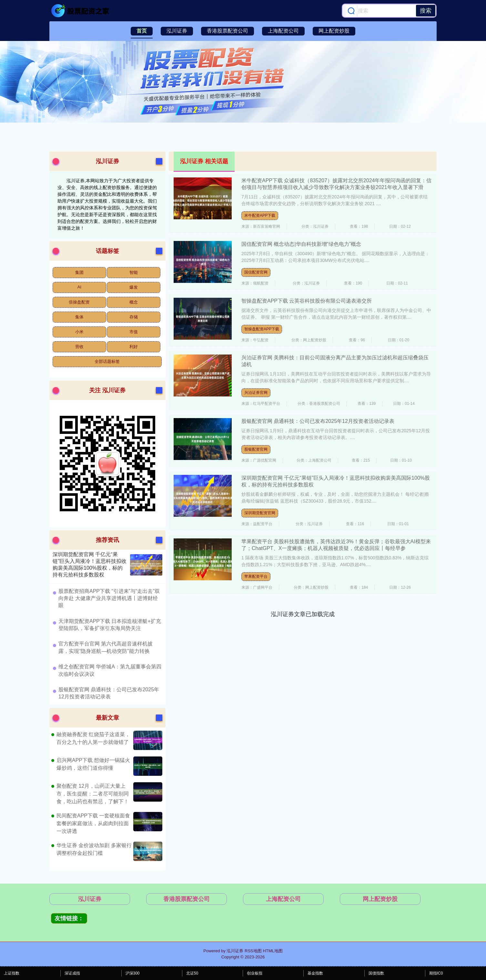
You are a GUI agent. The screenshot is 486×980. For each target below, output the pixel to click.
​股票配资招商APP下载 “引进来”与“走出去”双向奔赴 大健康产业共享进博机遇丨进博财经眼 (109, 598)
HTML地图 (273, 951)
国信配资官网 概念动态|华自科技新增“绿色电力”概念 (301, 244)
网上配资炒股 (334, 31)
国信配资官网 (256, 272)
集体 (79, 317)
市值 (134, 332)
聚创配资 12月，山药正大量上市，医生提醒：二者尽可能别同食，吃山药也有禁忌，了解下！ (93, 794)
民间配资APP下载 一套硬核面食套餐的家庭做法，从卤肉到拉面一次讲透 (93, 823)
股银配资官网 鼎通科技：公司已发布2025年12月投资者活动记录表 (318, 421)
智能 (134, 272)
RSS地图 (253, 951)
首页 (142, 31)
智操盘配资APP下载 (262, 329)
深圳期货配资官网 (260, 513)
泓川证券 (177, 31)
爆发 (134, 287)
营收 (79, 347)
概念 (134, 302)
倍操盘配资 (79, 302)
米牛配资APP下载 (260, 215)
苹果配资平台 (256, 576)
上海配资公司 (283, 31)
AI (79, 287)
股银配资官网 (256, 449)
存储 (134, 317)
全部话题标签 (107, 361)
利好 (134, 347)
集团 (79, 272)
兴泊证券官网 (256, 393)
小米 (79, 332)
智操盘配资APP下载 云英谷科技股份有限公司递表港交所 (307, 301)
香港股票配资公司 (228, 31)
